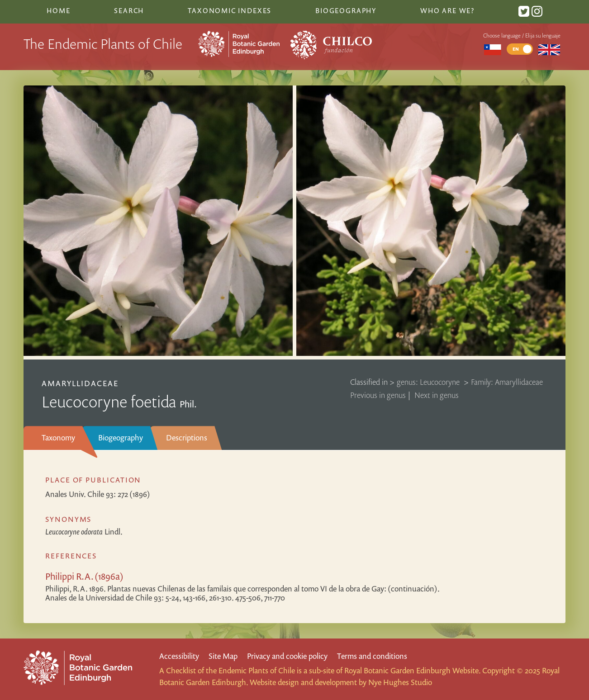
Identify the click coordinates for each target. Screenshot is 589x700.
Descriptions (187, 437)
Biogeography (121, 437)
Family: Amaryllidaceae (507, 382)
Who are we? (447, 10)
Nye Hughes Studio (400, 682)
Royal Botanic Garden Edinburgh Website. (412, 670)
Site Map (223, 656)
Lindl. (84, 532)
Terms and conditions (372, 656)
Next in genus (437, 395)
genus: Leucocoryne (429, 382)
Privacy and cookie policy (287, 656)
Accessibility (179, 656)
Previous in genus (378, 395)
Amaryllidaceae (80, 383)
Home (58, 10)
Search (129, 10)
